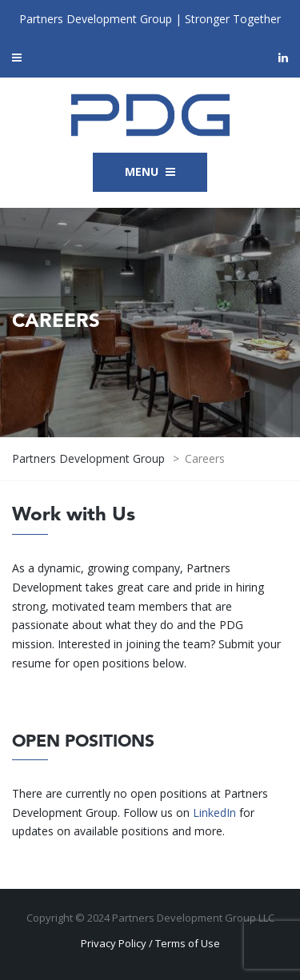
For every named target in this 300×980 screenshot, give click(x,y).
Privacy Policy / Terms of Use (150, 943)
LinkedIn (214, 813)
